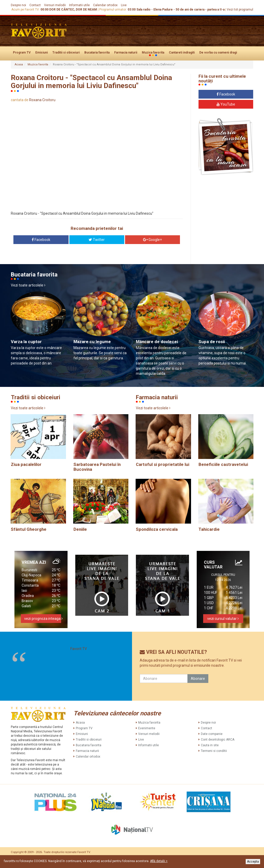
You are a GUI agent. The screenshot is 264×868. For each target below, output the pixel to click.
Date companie (212, 734)
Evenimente (147, 728)
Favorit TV (79, 649)
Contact (35, 5)
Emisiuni (42, 53)
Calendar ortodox (105, 5)
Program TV (22, 53)
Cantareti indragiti (182, 53)
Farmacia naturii (126, 53)
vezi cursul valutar (223, 619)
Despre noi (18, 5)
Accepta (253, 862)
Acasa (19, 64)
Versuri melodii (55, 5)
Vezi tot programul (240, 10)
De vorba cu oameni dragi (218, 53)
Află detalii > (159, 861)
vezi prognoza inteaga (43, 619)
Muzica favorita (153, 53)
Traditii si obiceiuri (66, 53)
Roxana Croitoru (42, 100)
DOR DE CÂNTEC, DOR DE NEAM (73, 10)
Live (124, 5)
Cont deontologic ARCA (218, 740)
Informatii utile (79, 5)
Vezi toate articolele (28, 285)
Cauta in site (210, 745)
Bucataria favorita (97, 53)
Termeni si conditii (214, 751)
